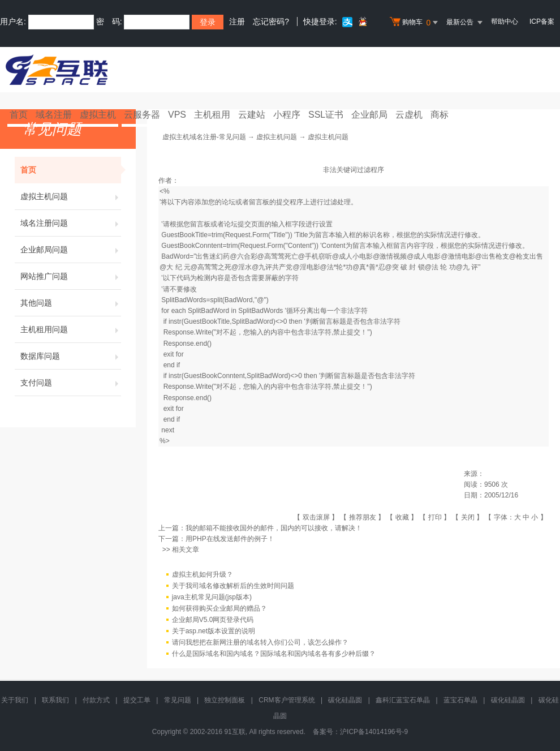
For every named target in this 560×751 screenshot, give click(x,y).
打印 (435, 517)
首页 (19, 115)
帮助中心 (505, 22)
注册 (237, 22)
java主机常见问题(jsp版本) (212, 597)
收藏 (402, 517)
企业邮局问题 (71, 250)
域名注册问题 (71, 223)
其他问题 (71, 303)
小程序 (287, 115)
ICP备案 (542, 22)
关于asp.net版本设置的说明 (214, 631)
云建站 (252, 115)
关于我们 (15, 700)
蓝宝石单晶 (460, 700)
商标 (440, 115)
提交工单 (137, 700)
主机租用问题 (71, 329)
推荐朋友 (363, 517)
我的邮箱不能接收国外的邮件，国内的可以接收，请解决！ (274, 528)
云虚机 (409, 115)
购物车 (415, 23)
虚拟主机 (98, 115)
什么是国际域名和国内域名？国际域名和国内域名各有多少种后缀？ (274, 654)
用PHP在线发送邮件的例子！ (230, 539)
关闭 (468, 517)
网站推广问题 (71, 276)
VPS (177, 115)
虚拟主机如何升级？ (203, 574)
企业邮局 (369, 115)
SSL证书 (326, 115)
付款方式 (96, 700)
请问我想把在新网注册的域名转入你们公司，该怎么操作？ (260, 642)
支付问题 (71, 383)
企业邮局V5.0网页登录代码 (213, 620)
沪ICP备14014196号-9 (374, 732)
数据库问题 (71, 356)
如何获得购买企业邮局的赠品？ (219, 608)
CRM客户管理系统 (287, 700)
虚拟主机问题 (71, 196)
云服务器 (142, 115)
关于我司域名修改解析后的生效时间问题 (233, 586)
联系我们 (55, 700)
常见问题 (178, 700)
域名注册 (54, 115)
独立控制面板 (225, 700)
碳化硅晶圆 (345, 700)
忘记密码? (271, 22)
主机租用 (212, 115)
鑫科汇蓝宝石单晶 (403, 700)
